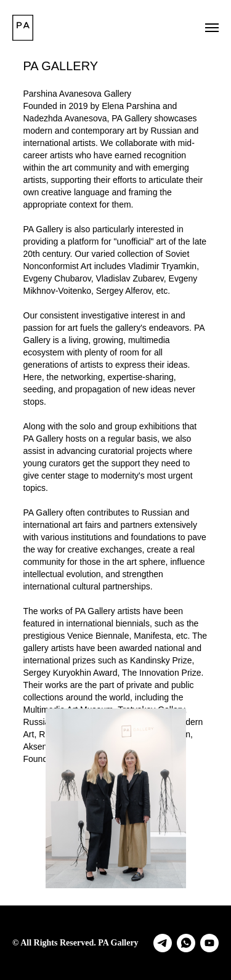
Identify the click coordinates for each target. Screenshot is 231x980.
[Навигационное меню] (212, 28)
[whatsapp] (186, 943)
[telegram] (163, 943)
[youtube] (209, 943)
